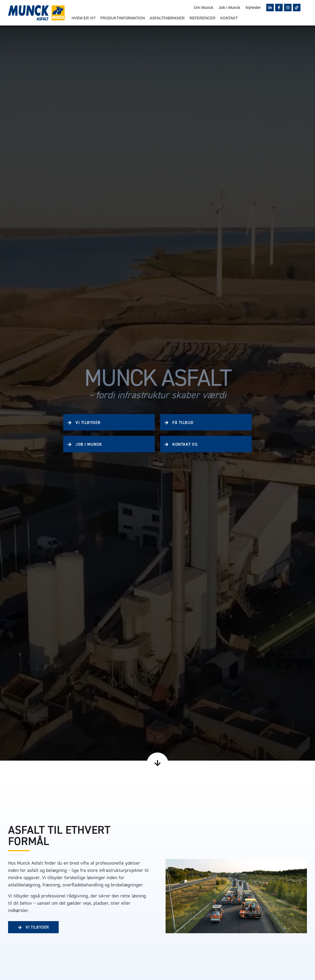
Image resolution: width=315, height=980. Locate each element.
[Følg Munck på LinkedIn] (270, 8)
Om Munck (204, 7)
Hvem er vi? (84, 18)
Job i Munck (229, 7)
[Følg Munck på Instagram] (288, 8)
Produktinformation (123, 18)
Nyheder (253, 7)
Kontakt (229, 18)
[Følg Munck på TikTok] (297, 8)
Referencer (202, 18)
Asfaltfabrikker (167, 18)
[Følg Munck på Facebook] (279, 8)
